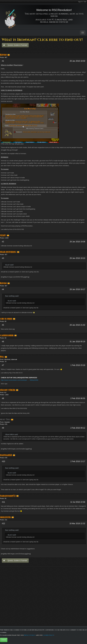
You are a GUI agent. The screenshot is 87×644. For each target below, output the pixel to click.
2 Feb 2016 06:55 (78, 398)
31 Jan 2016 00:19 (77, 342)
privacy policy (30, 635)
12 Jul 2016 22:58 (78, 502)
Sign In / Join (82, 2)
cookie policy (48, 635)
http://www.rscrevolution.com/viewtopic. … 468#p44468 (20, 380)
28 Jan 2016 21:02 (77, 325)
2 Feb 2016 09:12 (78, 428)
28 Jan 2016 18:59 (77, 61)
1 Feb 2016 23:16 (78, 365)
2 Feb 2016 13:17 (78, 461)
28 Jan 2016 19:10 (77, 258)
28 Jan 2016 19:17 (77, 289)
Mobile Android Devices (54, 22)
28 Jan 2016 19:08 (77, 242)
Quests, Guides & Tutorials (17, 45)
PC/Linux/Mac (60, 20)
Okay (4, 640)
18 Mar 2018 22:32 (77, 523)
